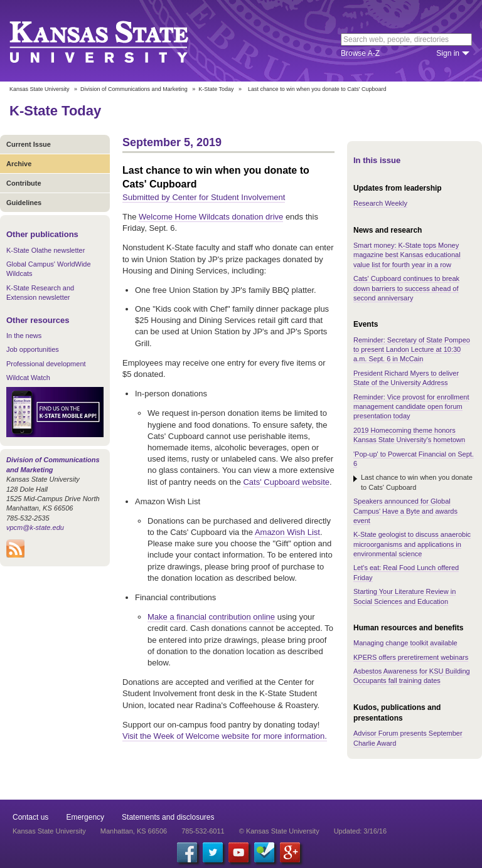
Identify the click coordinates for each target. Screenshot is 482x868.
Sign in (448, 53)
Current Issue (29, 144)
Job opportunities (33, 349)
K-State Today (216, 89)
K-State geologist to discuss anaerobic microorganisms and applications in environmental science (412, 544)
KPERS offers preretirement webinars (411, 657)
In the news (24, 336)
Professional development (46, 364)
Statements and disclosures (168, 817)
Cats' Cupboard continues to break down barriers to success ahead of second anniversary (406, 288)
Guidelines (24, 203)
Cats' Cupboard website (286, 482)
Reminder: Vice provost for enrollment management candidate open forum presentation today (411, 407)
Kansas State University (115, 41)
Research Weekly (380, 203)
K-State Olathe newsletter (46, 250)
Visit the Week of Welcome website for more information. (225, 736)
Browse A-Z (360, 53)
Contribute (24, 183)
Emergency (85, 817)
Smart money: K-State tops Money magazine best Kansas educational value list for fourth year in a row (407, 255)
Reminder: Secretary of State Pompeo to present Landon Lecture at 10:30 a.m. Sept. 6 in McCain (412, 350)
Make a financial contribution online (211, 617)
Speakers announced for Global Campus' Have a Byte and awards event (405, 511)
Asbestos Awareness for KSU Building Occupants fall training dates (412, 676)
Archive (19, 164)
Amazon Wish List (287, 532)
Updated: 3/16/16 (360, 831)
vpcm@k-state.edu (35, 527)
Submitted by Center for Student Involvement (204, 197)
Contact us (30, 817)
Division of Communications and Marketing (134, 89)
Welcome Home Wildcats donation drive (211, 217)
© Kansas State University (279, 831)
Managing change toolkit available (405, 643)
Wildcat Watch (28, 378)
